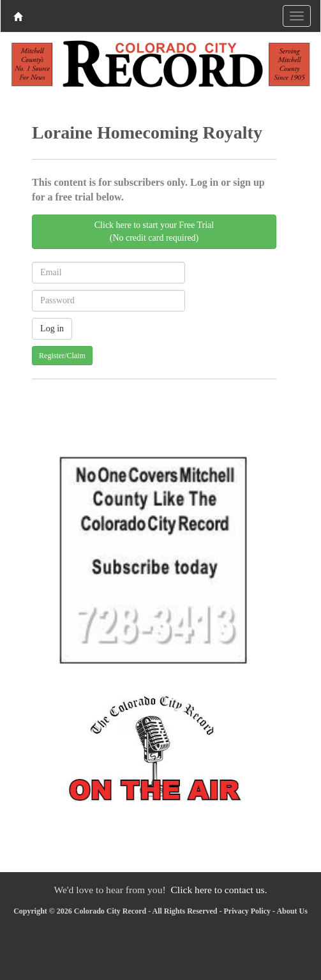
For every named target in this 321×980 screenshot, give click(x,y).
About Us (292, 911)
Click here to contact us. (219, 890)
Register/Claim (62, 356)
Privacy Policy (247, 911)
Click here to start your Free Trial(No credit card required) (154, 231)
